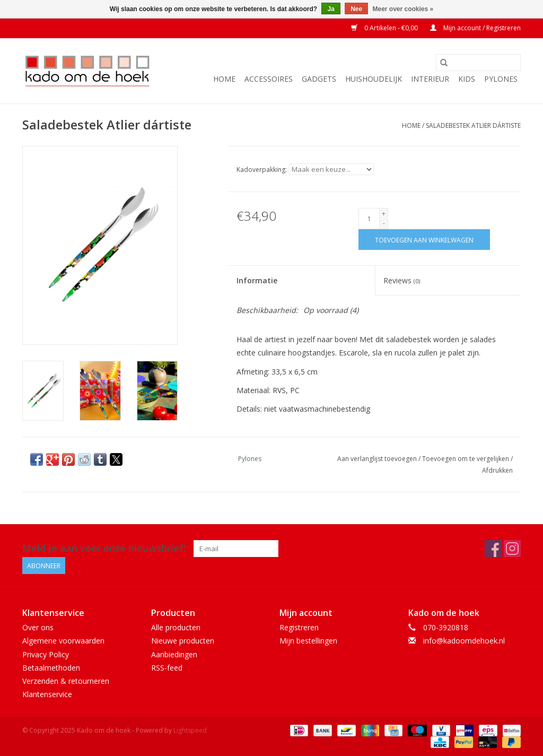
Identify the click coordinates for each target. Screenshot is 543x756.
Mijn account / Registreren (475, 28)
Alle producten (176, 627)
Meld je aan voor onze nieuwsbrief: (104, 548)
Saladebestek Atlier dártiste (473, 125)
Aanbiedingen (174, 654)
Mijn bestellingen (308, 641)
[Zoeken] (478, 63)
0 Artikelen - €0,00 (385, 28)
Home (224, 79)
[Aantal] (369, 219)
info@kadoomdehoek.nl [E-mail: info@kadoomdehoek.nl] (464, 641)
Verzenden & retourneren (66, 681)
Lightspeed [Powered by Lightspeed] (190, 730)
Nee (356, 9)
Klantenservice (47, 694)
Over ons (38, 627)
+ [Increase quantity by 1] (384, 214)
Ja (331, 9)
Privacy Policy (46, 654)
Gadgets (319, 79)
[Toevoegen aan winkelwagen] (424, 240)
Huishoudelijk (374, 79)
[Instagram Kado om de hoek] (512, 549)
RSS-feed (167, 668)
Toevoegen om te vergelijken (466, 459)
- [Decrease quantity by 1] (384, 223)
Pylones (501, 79)
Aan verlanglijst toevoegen (378, 459)
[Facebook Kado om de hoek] (493, 549)
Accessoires (269, 79)
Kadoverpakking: (262, 170)
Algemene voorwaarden (63, 641)
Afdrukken (497, 470)
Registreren (299, 627)
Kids (467, 79)
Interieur (430, 79)
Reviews (402, 280)
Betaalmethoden (51, 668)
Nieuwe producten (183, 641)
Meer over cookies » (403, 9)
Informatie (257, 280)
